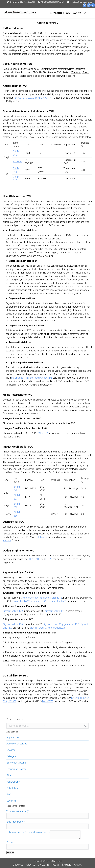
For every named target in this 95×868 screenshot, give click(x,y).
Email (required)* (16, 822)
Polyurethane (13, 782)
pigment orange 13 (53, 598)
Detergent (11, 756)
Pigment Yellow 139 (13, 611)
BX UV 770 (48, 701)
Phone (10, 842)
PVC (9, 794)
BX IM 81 (18, 162)
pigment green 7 (38, 628)
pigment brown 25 (52, 624)
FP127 (49, 559)
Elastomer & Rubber (17, 763)
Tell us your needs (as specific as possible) (28, 832)
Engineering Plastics (16, 769)
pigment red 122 (70, 624)
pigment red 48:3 (40, 601)
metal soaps (41, 537)
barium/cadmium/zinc (22, 378)
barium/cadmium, (43, 378)
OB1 (31, 559)
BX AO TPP (47, 98)
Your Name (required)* (18, 811)
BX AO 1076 (34, 98)
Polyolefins (12, 788)
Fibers (10, 775)
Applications (13, 737)
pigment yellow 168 (32, 598)
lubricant (7, 541)
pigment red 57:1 (58, 601)
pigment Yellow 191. (55, 611)
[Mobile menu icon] (90, 13)
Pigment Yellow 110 (13, 624)
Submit (10, 853)
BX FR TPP (42, 433)
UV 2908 (12, 701)
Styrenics (11, 801)
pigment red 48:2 (21, 601)
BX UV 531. (77, 698)
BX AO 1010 (21, 98)
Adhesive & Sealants (17, 744)
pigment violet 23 (56, 628)
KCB (38, 559)
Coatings (11, 750)
